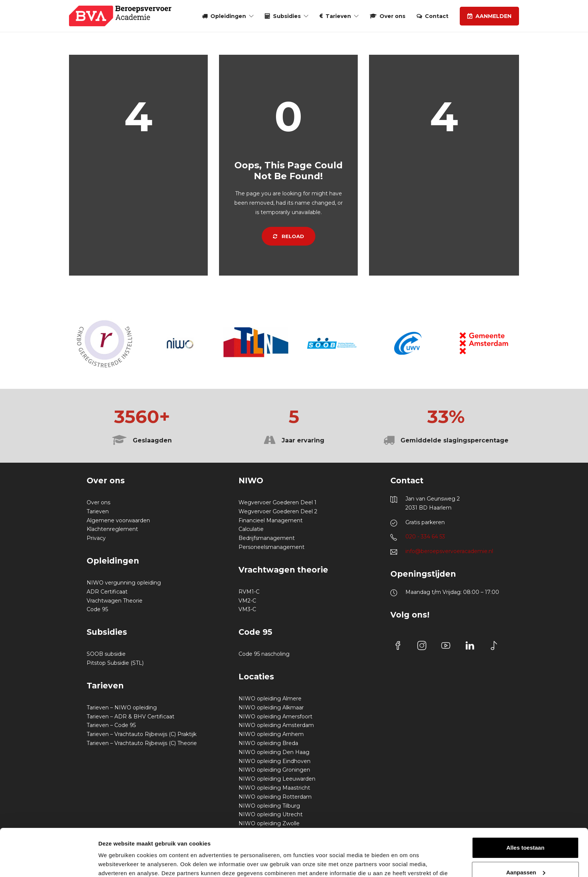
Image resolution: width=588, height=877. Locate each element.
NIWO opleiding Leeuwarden (277, 779)
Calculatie (251, 529)
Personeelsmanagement (271, 547)
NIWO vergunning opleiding (124, 583)
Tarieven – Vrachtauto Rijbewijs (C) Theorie (142, 743)
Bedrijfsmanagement (267, 538)
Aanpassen (526, 831)
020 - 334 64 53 (425, 537)
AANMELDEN (493, 16)
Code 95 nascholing (264, 654)
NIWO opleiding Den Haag (274, 752)
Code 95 (97, 609)
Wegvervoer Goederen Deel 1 (277, 502)
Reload (289, 236)
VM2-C (247, 601)
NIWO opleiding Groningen (274, 770)
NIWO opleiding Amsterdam (276, 725)
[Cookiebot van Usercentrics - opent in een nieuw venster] (49, 862)
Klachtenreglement (112, 529)
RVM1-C (249, 592)
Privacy (96, 538)
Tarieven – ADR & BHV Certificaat (130, 717)
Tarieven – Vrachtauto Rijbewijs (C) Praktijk (142, 734)
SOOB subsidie (106, 654)
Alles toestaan (525, 807)
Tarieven (338, 16)
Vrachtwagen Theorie (115, 601)
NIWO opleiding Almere (270, 699)
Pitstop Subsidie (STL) (115, 663)
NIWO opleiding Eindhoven (274, 761)
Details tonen (116, 862)
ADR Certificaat (107, 592)
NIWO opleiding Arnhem (271, 734)
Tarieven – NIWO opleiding (122, 708)
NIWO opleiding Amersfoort (275, 717)
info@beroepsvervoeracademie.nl (449, 551)
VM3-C (247, 609)
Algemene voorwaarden (118, 520)
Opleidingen (228, 16)
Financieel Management (271, 520)
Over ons (392, 16)
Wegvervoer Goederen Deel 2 (278, 511)
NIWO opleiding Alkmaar (271, 708)
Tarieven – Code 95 (111, 725)
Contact (437, 16)
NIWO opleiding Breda (268, 743)
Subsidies (287, 16)
